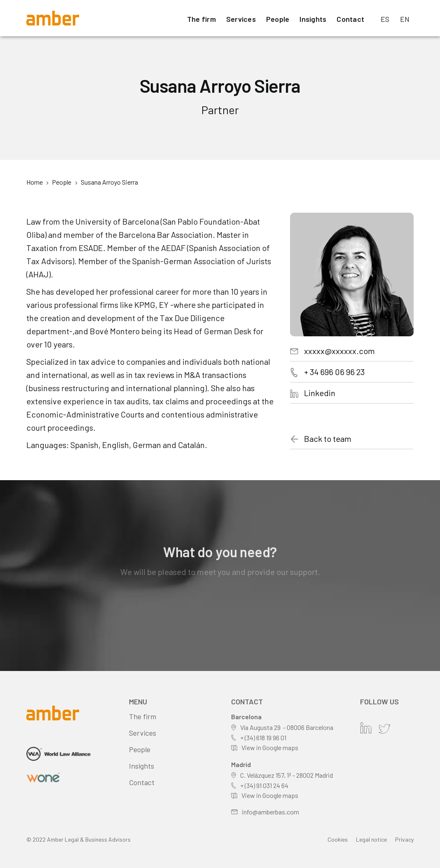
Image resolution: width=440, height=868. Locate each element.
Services (241, 19)
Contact (350, 19)
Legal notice (371, 839)
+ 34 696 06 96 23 (334, 372)
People (278, 19)
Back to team (328, 439)
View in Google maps (270, 747)
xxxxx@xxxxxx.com (339, 351)
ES (385, 19)
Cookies (338, 839)
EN (405, 19)
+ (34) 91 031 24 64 (264, 785)
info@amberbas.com (270, 812)
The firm (201, 19)
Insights (313, 19)
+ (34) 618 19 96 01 (263, 738)
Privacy (404, 839)
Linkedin (320, 393)
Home (35, 182)
